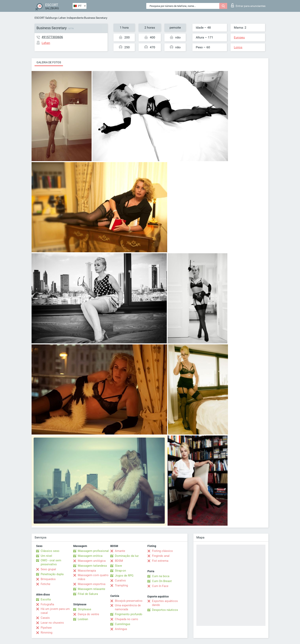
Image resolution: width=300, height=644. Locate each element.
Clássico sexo (50, 551)
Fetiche (45, 584)
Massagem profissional (93, 551)
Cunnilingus (123, 624)
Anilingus (121, 629)
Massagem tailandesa (92, 566)
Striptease (84, 609)
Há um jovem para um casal (55, 611)
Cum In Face (160, 586)
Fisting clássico (162, 551)
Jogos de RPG (124, 576)
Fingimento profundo (129, 614)
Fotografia (47, 604)
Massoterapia (87, 571)
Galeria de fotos (49, 62)
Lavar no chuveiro (52, 623)
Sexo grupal (48, 569)
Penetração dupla (52, 574)
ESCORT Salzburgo (46, 18)
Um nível (46, 556)
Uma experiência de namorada (128, 607)
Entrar (248, 5)
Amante (120, 551)
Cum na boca (161, 576)
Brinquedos (48, 579)
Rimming (46, 633)
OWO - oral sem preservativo (51, 562)
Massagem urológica (92, 561)
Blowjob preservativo (129, 601)
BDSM (119, 561)
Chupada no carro (127, 619)
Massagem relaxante (91, 589)
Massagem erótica (90, 556)
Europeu (239, 37)
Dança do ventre (88, 614)
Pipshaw (46, 628)
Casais (45, 618)
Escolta (46, 599)
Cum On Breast (162, 581)
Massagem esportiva (92, 584)
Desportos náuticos (165, 610)
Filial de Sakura (88, 594)
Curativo (120, 580)
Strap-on (120, 571)
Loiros (238, 47)
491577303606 (52, 37)
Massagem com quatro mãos (93, 577)
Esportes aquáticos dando (165, 603)
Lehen (62, 18)
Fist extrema (160, 561)
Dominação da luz (127, 556)
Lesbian (83, 619)
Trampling (121, 585)
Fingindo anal (161, 556)
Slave (118, 566)
